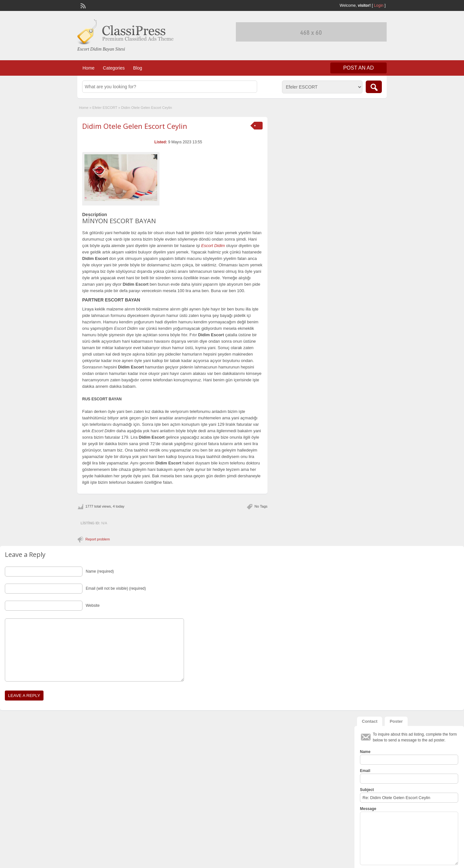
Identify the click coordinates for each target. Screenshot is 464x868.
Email (365, 771)
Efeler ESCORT (105, 108)
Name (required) (100, 571)
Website (93, 606)
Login (379, 5)
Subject (367, 790)
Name (365, 752)
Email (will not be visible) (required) (116, 588)
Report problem (98, 539)
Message (368, 809)
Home (88, 68)
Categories (114, 68)
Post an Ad (358, 68)
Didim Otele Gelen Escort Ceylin (135, 126)
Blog (138, 68)
